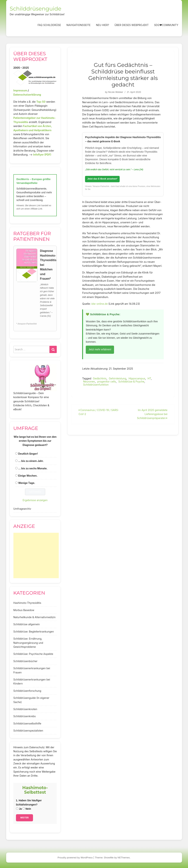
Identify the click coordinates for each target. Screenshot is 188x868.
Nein (27, 809)
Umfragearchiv (22, 509)
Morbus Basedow (24, 610)
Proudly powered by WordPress (75, 857)
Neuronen (89, 381)
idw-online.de (100, 304)
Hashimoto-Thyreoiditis (27, 603)
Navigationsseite (78, 25)
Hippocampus (137, 378)
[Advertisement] (36, 555)
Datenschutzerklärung (27, 95)
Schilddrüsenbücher (25, 661)
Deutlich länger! (28, 454)
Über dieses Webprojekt (131, 25)
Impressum (20, 90)
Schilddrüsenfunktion (96, 385)
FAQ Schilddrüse (49, 25)
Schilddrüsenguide (36, 9)
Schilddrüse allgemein (27, 624)
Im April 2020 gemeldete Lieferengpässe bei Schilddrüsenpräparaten (152, 414)
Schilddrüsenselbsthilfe (27, 723)
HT (149, 378)
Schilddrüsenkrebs (25, 716)
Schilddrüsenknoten (25, 709)
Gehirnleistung (117, 378)
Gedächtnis (100, 378)
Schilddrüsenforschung (27, 691)
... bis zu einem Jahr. (31, 461)
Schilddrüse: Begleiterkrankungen (34, 632)
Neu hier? (102, 25)
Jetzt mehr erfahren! (100, 349)
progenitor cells (107, 381)
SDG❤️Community (166, 25)
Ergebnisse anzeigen (35, 500)
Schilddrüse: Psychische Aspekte (33, 654)
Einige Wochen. (28, 476)
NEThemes (124, 857)
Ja (19, 809)
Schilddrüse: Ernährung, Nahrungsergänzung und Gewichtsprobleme (28, 643)
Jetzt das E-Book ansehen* (102, 179)
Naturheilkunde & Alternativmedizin (35, 617)
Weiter (24, 818)
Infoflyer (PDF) (42, 155)
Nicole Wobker (116, 92)
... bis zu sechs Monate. (33, 468)
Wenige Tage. (27, 483)
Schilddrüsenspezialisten (28, 731)
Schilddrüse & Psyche (131, 381)
